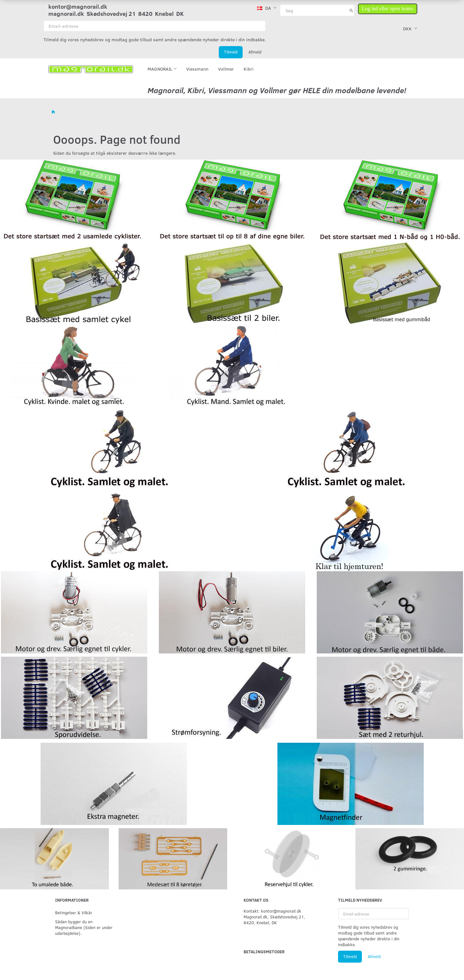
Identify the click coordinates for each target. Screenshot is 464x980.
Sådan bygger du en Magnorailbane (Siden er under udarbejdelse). (84, 927)
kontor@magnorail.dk (78, 6)
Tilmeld (231, 52)
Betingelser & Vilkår (74, 912)
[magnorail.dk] (91, 69)
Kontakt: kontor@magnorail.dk (272, 911)
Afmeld (255, 52)
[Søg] (351, 10)
